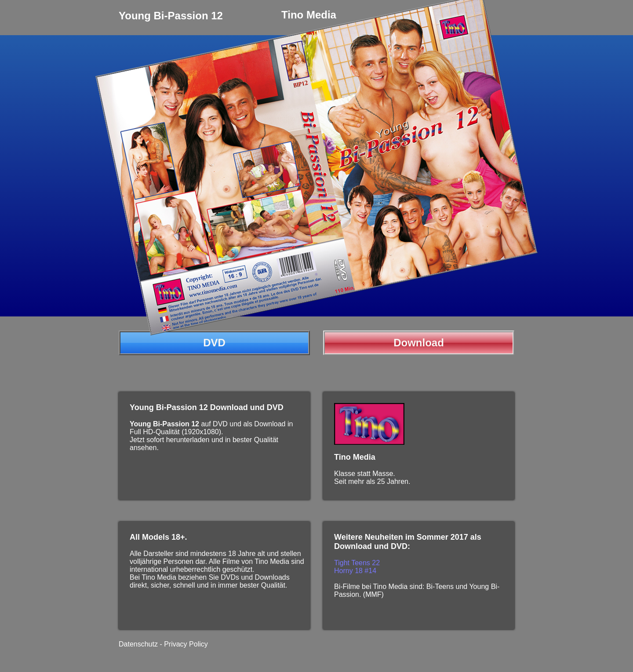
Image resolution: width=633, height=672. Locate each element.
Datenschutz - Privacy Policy (163, 644)
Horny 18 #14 (355, 571)
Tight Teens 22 (357, 563)
